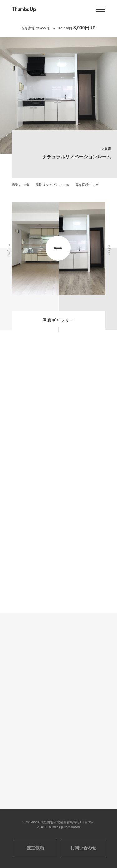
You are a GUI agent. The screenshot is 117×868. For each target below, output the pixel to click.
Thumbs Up (24, 9)
